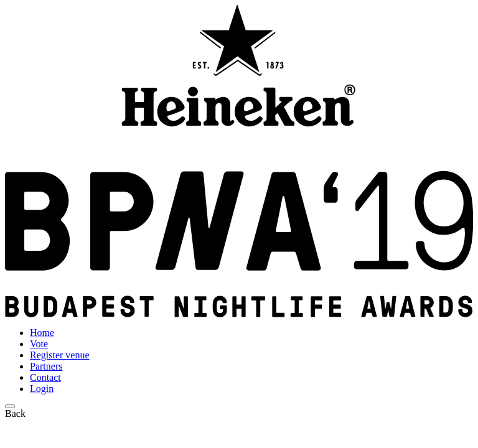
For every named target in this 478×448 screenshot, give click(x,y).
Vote (39, 344)
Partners (46, 366)
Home (42, 333)
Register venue (60, 355)
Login (42, 389)
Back (15, 413)
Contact (45, 377)
